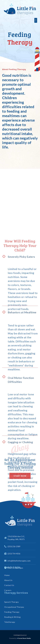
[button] (36, 20)
